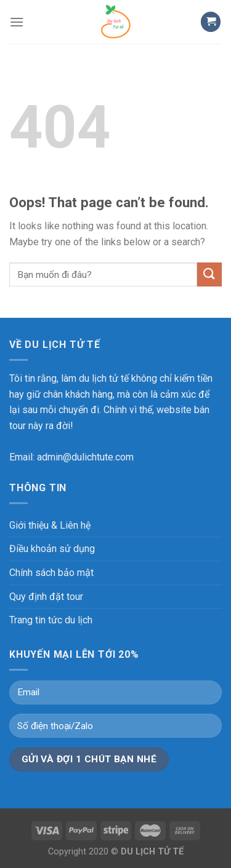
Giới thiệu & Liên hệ (50, 525)
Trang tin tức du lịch (51, 620)
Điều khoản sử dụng (52, 549)
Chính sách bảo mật (51, 573)
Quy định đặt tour (46, 597)
